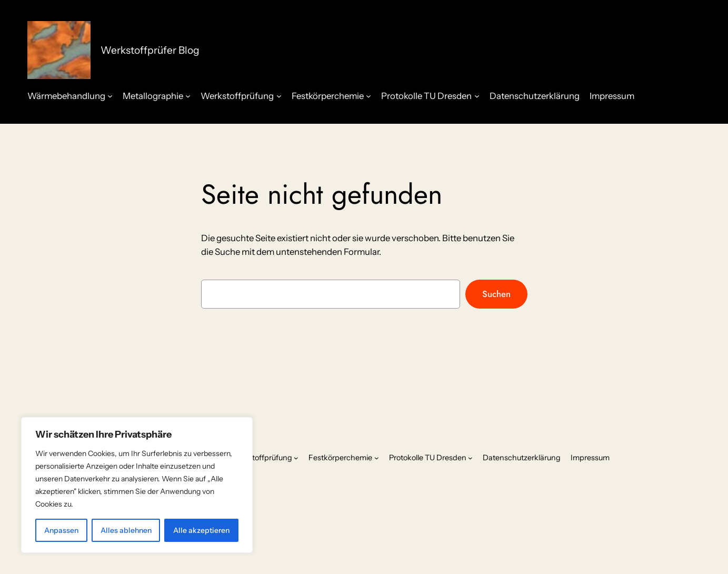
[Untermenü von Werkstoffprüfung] (279, 96)
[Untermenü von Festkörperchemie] (368, 96)
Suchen (496, 294)
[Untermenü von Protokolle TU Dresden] (477, 96)
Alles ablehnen (126, 530)
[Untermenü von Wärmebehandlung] (110, 96)
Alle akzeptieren (201, 530)
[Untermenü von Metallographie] (188, 96)
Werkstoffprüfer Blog (150, 50)
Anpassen (61, 530)
